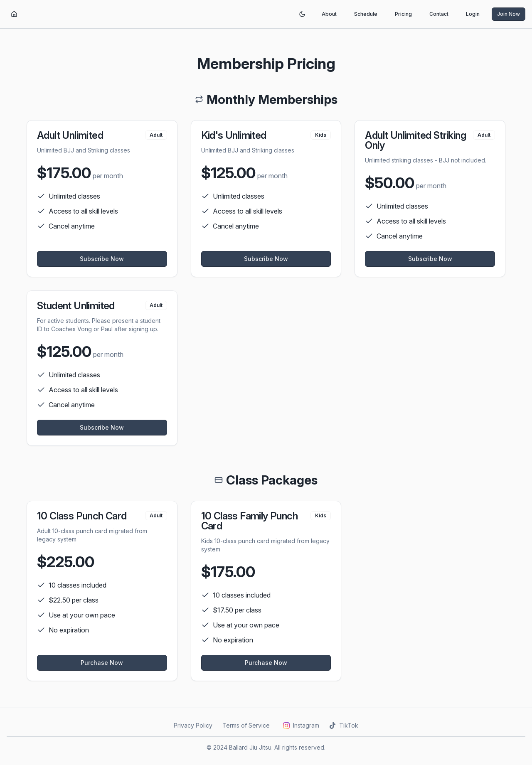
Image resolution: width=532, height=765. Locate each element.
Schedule (366, 14)
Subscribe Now (102, 259)
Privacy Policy (193, 725)
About (329, 14)
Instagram (301, 725)
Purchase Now (102, 663)
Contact (439, 14)
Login (473, 14)
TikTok (344, 725)
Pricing (403, 14)
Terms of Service (246, 725)
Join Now (509, 14)
